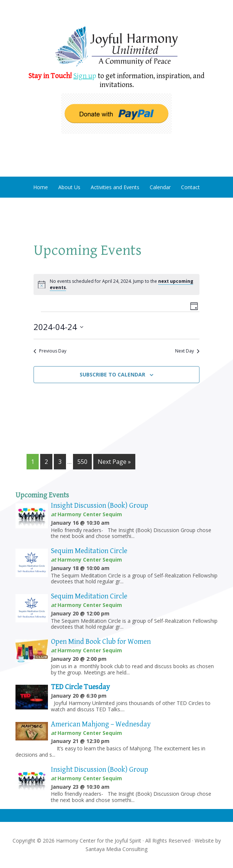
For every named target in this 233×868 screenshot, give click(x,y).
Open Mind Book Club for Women (101, 642)
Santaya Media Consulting (116, 849)
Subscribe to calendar (112, 374)
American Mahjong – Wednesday (101, 724)
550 (82, 462)
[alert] (116, 284)
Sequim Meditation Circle (89, 551)
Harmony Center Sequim (117, 47)
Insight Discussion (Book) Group (100, 506)
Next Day (187, 351)
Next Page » (114, 462)
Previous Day (50, 351)
